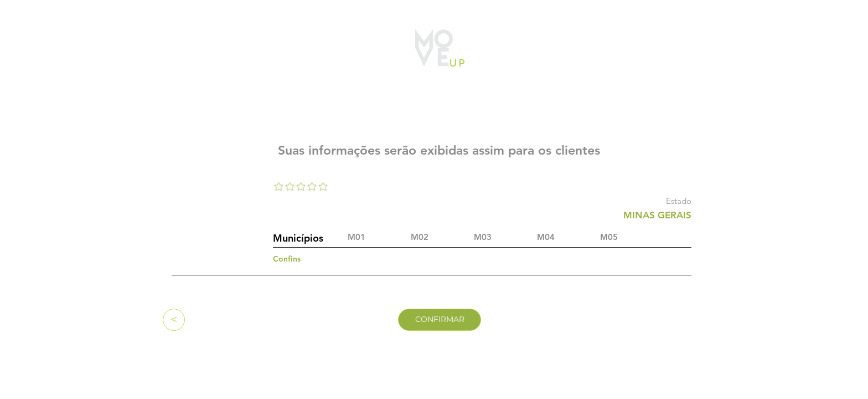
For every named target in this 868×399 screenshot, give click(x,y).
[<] (174, 320)
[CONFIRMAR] (440, 320)
